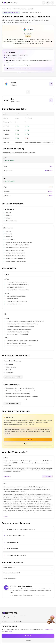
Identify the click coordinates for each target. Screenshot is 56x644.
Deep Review (47, 476)
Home (3, 9)
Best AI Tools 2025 (7, 626)
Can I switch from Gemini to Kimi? (16, 555)
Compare (9, 9)
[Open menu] (52, 3)
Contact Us (17, 629)
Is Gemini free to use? (13, 542)
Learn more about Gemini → (13, 377)
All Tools (4, 621)
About (4, 632)
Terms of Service (19, 626)
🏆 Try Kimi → (28, 439)
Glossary (4, 629)
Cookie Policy (18, 624)
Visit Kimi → (6, 516)
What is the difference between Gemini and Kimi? (21, 529)
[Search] (44, 3)
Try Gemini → (28, 444)
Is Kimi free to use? (12, 548)
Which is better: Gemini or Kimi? (16, 535)
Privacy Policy (18, 621)
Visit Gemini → (7, 476)
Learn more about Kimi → (12, 403)
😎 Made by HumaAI (28, 640)
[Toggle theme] (48, 3)
